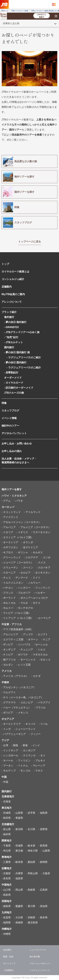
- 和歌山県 (32, 873)
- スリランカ (28, 755)
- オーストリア (10, 542)
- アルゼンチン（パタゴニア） (19, 687)
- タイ (42, 755)
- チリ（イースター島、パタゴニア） (22, 697)
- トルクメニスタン (12, 583)
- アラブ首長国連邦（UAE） (18, 629)
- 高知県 (43, 906)
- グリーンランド (11, 557)
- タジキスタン (42, 573)
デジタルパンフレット (14, 433)
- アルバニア (9, 527)
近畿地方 (7, 868)
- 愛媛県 (18, 906)
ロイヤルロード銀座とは (15, 272)
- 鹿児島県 (32, 923)
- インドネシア (10, 750)
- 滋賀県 (18, 878)
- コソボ (46, 557)
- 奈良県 (6, 878)
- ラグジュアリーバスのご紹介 (22, 357)
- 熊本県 (43, 917)
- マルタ (23, 603)
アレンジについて (12, 302)
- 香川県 (31, 906)
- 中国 (5, 782)
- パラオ (18, 501)
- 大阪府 (46, 873)
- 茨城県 (18, 846)
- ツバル (43, 724)
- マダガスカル (39, 655)
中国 (4, 777)
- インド (36, 745)
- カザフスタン (10, 547)
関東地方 (7, 841)
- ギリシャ (22, 552)
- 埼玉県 (6, 851)
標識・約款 (8, 957)
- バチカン (7, 588)
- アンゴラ (27, 634)
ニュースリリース (38, 950)
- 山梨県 (46, 851)
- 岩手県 (31, 813)
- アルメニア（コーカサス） (35, 527)
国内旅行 (9, 347)
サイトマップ (9, 964)
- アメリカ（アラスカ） (15, 676)
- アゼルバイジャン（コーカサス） (21, 522)
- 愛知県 (31, 862)
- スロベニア (9, 573)
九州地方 (7, 912)
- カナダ (36, 676)
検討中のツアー (10, 426)
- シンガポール (10, 755)
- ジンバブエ (23, 644)
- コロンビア (26, 702)
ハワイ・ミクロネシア (14, 496)
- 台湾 (5, 745)
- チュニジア (26, 650)
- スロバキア (43, 568)
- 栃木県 (31, 846)
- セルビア (25, 573)
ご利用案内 (8, 970)
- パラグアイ (43, 702)
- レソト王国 (23, 665)
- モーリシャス (27, 660)
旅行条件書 (35, 957)
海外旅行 (9, 317)
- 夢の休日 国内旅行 (15, 362)
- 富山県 (6, 829)
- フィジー (35, 734)
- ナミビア (7, 655)
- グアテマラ (9, 702)
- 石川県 (31, 829)
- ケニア (46, 639)
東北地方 (7, 808)
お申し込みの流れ (12, 451)
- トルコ (41, 650)
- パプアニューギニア (14, 734)
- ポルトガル (9, 603)
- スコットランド (11, 512)
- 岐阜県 (18, 862)
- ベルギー (39, 593)
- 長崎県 (18, 923)
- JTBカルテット (14, 342)
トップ (5, 264)
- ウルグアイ (9, 692)
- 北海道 (6, 801)
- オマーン (32, 639)
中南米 (5, 682)
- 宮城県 (6, 813)
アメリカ (7, 671)
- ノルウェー (34, 583)
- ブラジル (40, 708)
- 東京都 (18, 851)
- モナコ (36, 603)
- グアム (6, 501)
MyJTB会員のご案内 (13, 294)
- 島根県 (31, 890)
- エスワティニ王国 (12, 639)
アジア (5, 740)
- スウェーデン (10, 568)
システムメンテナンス (40, 970)
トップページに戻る (30, 242)
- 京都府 (6, 873)
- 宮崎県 (31, 917)
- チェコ (6, 578)
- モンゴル (25, 771)
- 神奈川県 (32, 851)
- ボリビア (7, 713)
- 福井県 (6, 834)
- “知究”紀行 (11, 337)
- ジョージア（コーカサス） (17, 563)
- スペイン (27, 568)
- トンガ (6, 729)
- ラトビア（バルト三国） (16, 613)
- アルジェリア (10, 634)
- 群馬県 (43, 846)
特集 (4, 403)
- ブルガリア (23, 593)
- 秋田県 (6, 818)
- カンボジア (28, 750)
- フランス (7, 593)
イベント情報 (9, 418)
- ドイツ (36, 578)
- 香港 (24, 745)
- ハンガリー (23, 588)
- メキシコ (22, 713)
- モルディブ (9, 771)
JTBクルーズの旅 (14, 393)
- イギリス (22, 532)
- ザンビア (7, 644)
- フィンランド (42, 588)
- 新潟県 (18, 829)
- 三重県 (6, 862)
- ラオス (38, 771)
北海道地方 (8, 796)
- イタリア (7, 532)
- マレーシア (38, 766)
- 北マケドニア (30, 547)
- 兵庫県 (18, 873)
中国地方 (7, 885)
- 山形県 (18, 813)
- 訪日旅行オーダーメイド (19, 388)
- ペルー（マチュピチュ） (16, 708)
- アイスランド (10, 517)
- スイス (41, 563)
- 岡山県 (18, 890)
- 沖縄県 (6, 934)
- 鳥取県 (6, 895)
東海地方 (7, 857)
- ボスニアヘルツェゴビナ (34, 598)
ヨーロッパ (8, 507)
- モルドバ (7, 608)
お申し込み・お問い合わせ (17, 443)
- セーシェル (41, 644)
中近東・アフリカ (12, 624)
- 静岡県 (43, 862)
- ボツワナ (22, 655)
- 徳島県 (6, 906)
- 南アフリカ (9, 660)
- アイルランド (32, 512)
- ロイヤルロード (14, 383)
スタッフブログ (10, 411)
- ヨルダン (7, 665)
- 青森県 (18, 818)
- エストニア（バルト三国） (17, 537)
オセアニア (8, 719)
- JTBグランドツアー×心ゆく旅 (22, 332)
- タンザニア (9, 650)
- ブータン (7, 766)
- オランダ (27, 542)
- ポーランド (9, 598)
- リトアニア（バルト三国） (17, 618)
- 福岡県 (6, 923)
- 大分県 (18, 917)
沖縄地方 (7, 929)
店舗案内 (7, 287)
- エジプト (42, 634)
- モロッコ (45, 660)
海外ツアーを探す (12, 489)
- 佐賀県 (6, 917)
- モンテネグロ (25, 608)
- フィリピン (23, 760)
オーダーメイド (13, 378)
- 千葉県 (6, 846)
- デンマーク (21, 578)
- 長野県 (43, 829)
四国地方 (7, 901)
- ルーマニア (44, 618)
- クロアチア (31, 557)
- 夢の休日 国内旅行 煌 (17, 352)
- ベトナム (22, 766)
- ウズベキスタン (41, 532)
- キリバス (30, 724)
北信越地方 (8, 824)
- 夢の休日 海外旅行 (15, 322)
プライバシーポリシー (40, 964)
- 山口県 (6, 890)
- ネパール (7, 760)
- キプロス (7, 552)
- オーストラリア (11, 724)
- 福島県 (43, 813)
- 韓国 (15, 745)
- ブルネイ (39, 760)
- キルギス (37, 552)
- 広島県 (43, 890)
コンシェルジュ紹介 (13, 279)
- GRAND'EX (11, 327)
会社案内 (7, 950)
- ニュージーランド (25, 729)
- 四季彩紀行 (11, 373)
